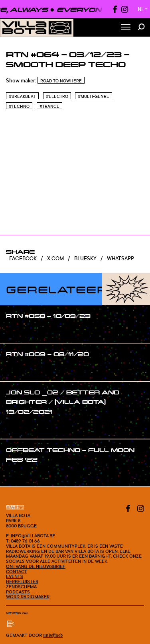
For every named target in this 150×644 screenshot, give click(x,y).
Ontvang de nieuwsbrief (36, 566)
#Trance (49, 106)
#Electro (57, 96)
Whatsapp (120, 258)
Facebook (23, 258)
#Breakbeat (22, 96)
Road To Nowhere (61, 81)
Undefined (53, 635)
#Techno (19, 106)
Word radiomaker (28, 597)
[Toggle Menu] (126, 28)
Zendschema (21, 587)
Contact (17, 572)
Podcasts (18, 592)
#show (23, 331)
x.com (55, 258)
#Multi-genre (94, 96)
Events (15, 576)
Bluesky (86, 258)
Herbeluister (22, 582)
